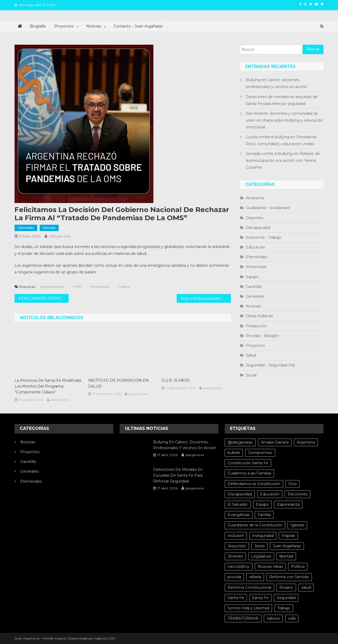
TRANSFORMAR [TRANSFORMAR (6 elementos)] (243, 618)
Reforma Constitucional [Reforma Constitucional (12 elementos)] (249, 587)
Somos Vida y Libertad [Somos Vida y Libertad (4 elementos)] (248, 608)
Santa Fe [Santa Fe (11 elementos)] (260, 598)
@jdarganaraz (52, 287)
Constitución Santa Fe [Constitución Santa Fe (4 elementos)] (248, 463)
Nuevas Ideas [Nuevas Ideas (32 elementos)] (270, 567)
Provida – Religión (262, 336)
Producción (256, 326)
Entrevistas (256, 267)
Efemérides (257, 257)
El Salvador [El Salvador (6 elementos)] (238, 504)
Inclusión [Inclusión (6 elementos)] (236, 536)
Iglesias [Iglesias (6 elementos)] (297, 525)
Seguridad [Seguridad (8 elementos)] (286, 598)
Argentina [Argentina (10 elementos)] (306, 442)
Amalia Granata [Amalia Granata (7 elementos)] (275, 442)
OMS (77, 287)
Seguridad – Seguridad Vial (270, 365)
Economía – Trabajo (264, 237)
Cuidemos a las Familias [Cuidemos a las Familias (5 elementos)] (249, 473)
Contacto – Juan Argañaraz (138, 26)
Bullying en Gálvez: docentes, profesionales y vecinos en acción (276, 83)
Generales (26, 228)
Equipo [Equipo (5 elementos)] (262, 504)
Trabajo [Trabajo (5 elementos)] (284, 608)
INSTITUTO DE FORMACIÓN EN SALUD (118, 383)
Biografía (38, 26)
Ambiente (255, 198)
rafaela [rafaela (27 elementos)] (255, 577)
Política (124, 287)
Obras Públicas (259, 316)
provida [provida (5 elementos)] (234, 577)
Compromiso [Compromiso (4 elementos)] (260, 453)
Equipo (252, 277)
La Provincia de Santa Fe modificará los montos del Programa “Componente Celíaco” (48, 386)
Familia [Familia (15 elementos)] (264, 515)
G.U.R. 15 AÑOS (176, 380)
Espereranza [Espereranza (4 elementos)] (288, 504)
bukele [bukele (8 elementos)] (234, 453)
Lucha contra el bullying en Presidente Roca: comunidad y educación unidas (281, 140)
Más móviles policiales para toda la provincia (206, 298)
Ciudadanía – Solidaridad (268, 208)
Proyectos (64, 26)
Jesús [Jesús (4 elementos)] (259, 546)
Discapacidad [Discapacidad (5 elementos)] (240, 494)
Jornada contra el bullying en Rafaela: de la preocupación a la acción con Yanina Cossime (283, 160)
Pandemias (99, 287)
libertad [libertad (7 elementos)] (286, 556)
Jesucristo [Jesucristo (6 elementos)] (237, 546)
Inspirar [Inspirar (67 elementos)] (288, 536)
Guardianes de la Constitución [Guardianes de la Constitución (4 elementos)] (255, 525)
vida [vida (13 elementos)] (292, 618)
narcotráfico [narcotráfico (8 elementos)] (239, 567)
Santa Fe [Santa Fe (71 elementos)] (236, 598)
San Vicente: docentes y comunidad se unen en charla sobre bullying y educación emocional (284, 120)
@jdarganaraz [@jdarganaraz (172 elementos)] (240, 442)
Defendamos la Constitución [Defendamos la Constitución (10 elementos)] (254, 484)
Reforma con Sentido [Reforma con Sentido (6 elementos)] (289, 577)
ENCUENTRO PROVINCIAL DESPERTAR (45, 298)
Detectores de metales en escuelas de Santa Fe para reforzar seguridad (282, 100)
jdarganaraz (60, 236)
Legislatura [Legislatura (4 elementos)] (261, 556)
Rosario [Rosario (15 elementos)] (286, 587)
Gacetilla (254, 287)
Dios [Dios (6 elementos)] (292, 484)
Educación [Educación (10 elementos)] (270, 494)
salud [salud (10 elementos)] (306, 587)
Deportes (255, 218)
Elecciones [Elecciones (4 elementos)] (297, 494)
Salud (251, 355)
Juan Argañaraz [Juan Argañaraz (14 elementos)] (287, 546)
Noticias (93, 26)
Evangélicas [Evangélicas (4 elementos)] (239, 515)
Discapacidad (258, 228)
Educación (255, 247)
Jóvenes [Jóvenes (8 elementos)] (235, 556)
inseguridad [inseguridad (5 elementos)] (263, 536)
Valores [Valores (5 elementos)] (273, 618)
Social (251, 375)
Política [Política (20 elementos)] (298, 567)
